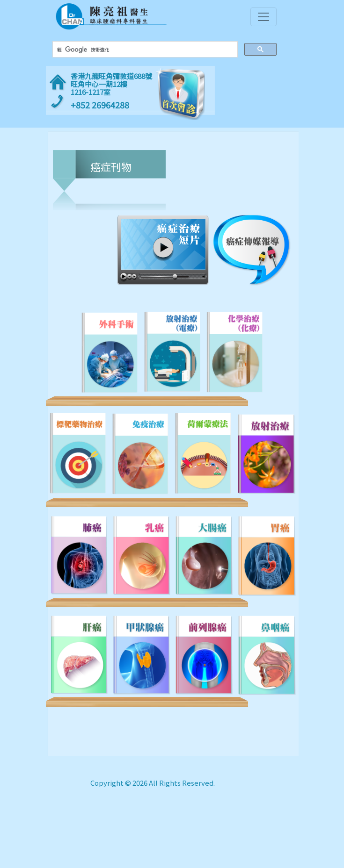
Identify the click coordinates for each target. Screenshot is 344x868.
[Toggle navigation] (263, 17)
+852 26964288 (100, 105)
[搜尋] (144, 50)
